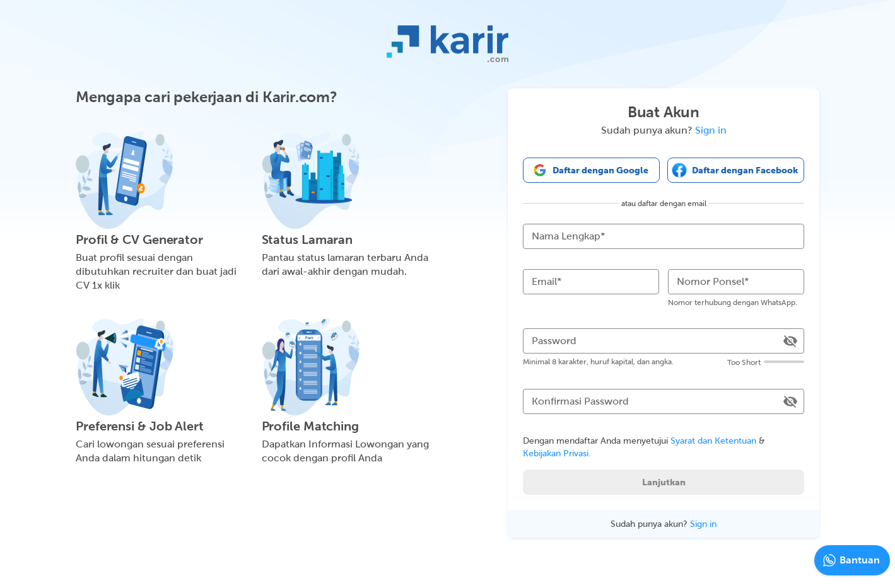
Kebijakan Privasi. (557, 453)
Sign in (711, 130)
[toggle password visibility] (790, 341)
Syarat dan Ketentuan (713, 441)
